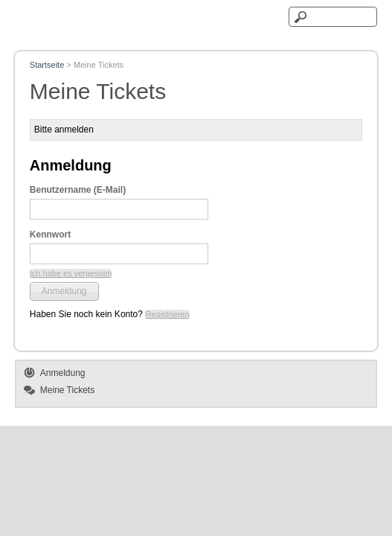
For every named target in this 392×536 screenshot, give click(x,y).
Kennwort (50, 234)
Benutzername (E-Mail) (78, 190)
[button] (71, 274)
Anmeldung (63, 373)
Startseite (47, 65)
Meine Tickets (67, 390)
